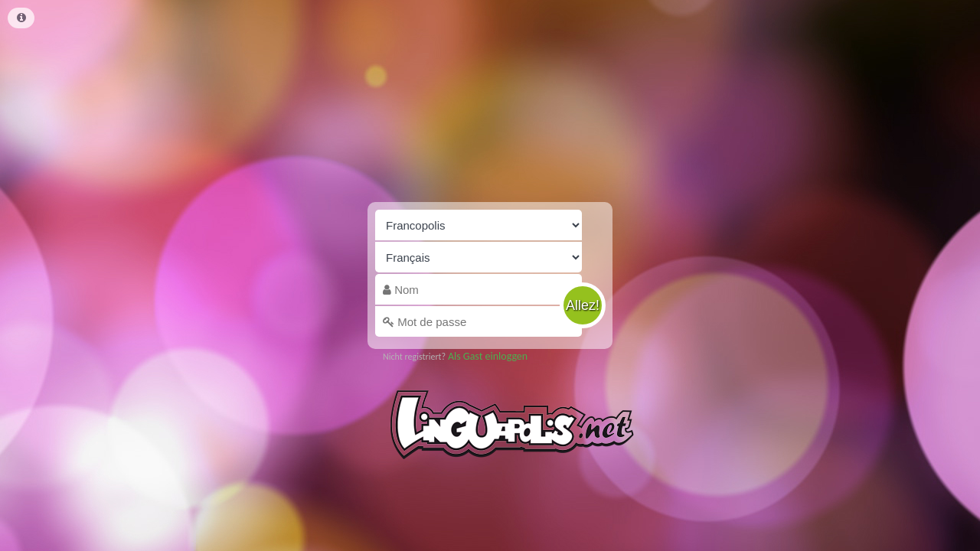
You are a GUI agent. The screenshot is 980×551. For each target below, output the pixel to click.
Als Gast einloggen (488, 356)
